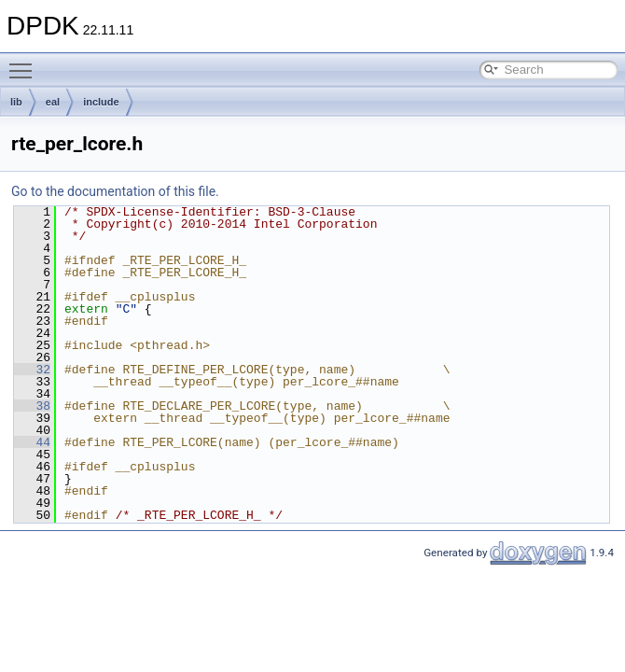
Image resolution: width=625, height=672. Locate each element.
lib (16, 102)
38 (32, 406)
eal (53, 102)
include (101, 102)
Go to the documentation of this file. (115, 191)
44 (32, 442)
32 (32, 370)
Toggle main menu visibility (25, 63)
